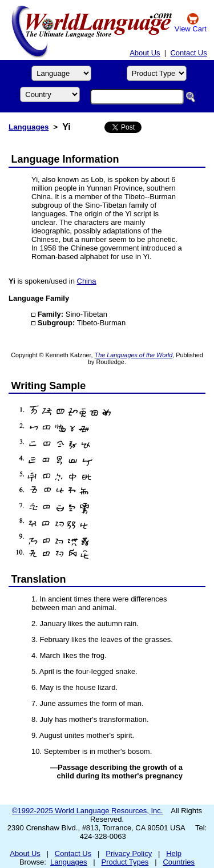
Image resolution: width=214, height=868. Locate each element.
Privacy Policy (129, 853)
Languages (29, 127)
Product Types (125, 862)
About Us (145, 53)
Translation (39, 579)
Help (174, 853)
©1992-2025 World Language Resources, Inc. (87, 811)
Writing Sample (49, 386)
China (87, 281)
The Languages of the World (134, 355)
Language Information (65, 159)
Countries (179, 862)
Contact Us (188, 53)
